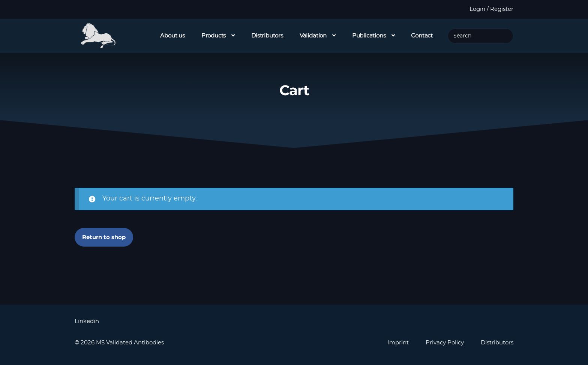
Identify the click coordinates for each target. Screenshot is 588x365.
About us (172, 36)
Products (214, 36)
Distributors (267, 36)
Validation (313, 36)
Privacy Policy (445, 343)
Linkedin (87, 321)
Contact (422, 36)
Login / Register (491, 9)
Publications (369, 36)
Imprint (398, 343)
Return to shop (104, 237)
